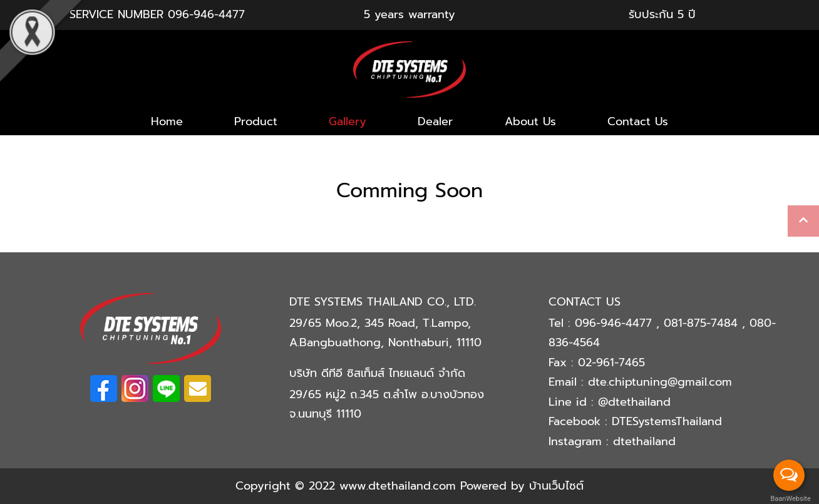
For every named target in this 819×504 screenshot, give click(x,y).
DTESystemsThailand (667, 421)
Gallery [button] (348, 121)
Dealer (435, 121)
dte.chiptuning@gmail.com (660, 382)
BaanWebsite (790, 499)
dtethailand (644, 441)
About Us (530, 121)
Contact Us (638, 121)
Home (167, 121)
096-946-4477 (206, 14)
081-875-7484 (703, 323)
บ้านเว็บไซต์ (556, 486)
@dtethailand (634, 402)
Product (256, 121)
